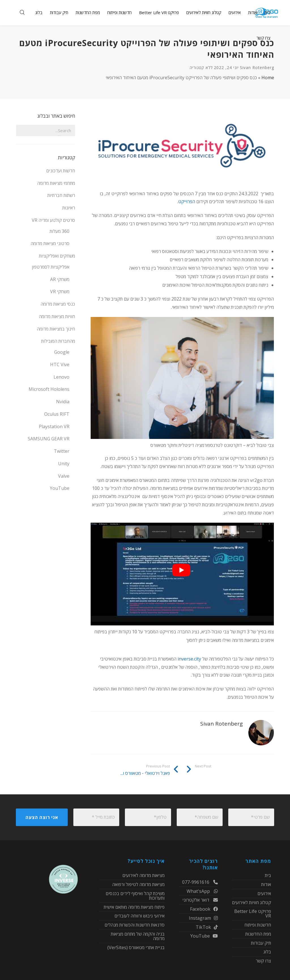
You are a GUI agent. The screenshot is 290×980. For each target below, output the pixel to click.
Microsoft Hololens (49, 389)
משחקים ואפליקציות (57, 256)
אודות (266, 884)
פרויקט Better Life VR (253, 913)
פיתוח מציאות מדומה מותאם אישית (134, 907)
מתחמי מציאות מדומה (56, 183)
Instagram (203, 918)
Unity (64, 464)
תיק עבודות (261, 943)
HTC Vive (60, 364)
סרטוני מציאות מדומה (50, 243)
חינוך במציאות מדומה (56, 329)
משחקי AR (60, 279)
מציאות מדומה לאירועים (143, 876)
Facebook (204, 909)
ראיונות (69, 208)
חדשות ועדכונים (61, 171)
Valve (64, 476)
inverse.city (190, 659)
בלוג (267, 952)
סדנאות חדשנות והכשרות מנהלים (135, 925)
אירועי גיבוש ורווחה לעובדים (139, 916)
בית (268, 876)
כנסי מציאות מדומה (58, 304)
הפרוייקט (187, 201)
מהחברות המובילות (58, 341)
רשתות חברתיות (61, 195)
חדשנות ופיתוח (258, 925)
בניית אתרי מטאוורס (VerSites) (136, 947)
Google (62, 352)
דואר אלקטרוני (200, 900)
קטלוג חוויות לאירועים (251, 902)
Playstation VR (54, 426)
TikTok (207, 927)
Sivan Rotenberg (257, 67)
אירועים (264, 893)
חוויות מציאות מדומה (57, 316)
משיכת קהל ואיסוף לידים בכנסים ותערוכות (135, 896)
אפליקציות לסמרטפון (51, 267)
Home (268, 78)
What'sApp (202, 891)
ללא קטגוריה (201, 67)
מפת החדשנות (258, 934)
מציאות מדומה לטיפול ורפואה (138, 884)
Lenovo (61, 377)
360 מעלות (59, 231)
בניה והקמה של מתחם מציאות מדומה (138, 936)
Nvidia (63, 402)
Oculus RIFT (57, 414)
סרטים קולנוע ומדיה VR (53, 220)
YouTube (60, 488)
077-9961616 (200, 883)
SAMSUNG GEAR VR (49, 439)
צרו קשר (263, 961)
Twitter (62, 451)
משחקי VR (60, 291)
